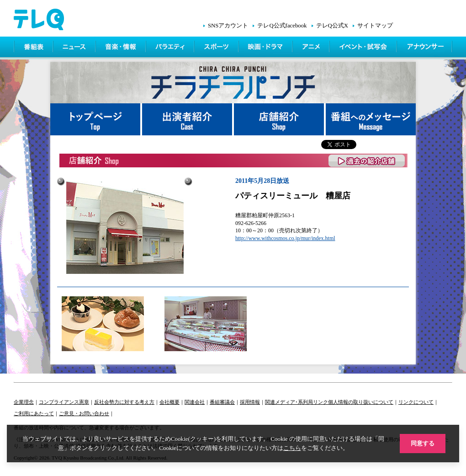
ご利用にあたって (34, 413)
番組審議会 (222, 402)
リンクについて (416, 402)
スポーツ (217, 48)
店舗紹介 (280, 119)
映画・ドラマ (266, 48)
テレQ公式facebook (282, 26)
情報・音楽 (122, 48)
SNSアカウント (228, 26)
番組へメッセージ (371, 119)
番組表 (34, 48)
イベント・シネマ (364, 48)
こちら (292, 448)
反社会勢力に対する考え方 (124, 402)
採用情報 (250, 402)
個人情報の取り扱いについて (361, 402)
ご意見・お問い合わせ (84, 413)
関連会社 (195, 402)
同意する (423, 443)
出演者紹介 (188, 119)
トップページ (96, 119)
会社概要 (169, 402)
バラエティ (171, 48)
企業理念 (24, 402)
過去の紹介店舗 (367, 161)
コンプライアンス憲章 (64, 402)
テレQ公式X (332, 26)
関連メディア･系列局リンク (297, 402)
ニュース (75, 48)
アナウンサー (425, 48)
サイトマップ (375, 26)
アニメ (312, 48)
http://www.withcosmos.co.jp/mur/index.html (285, 238)
